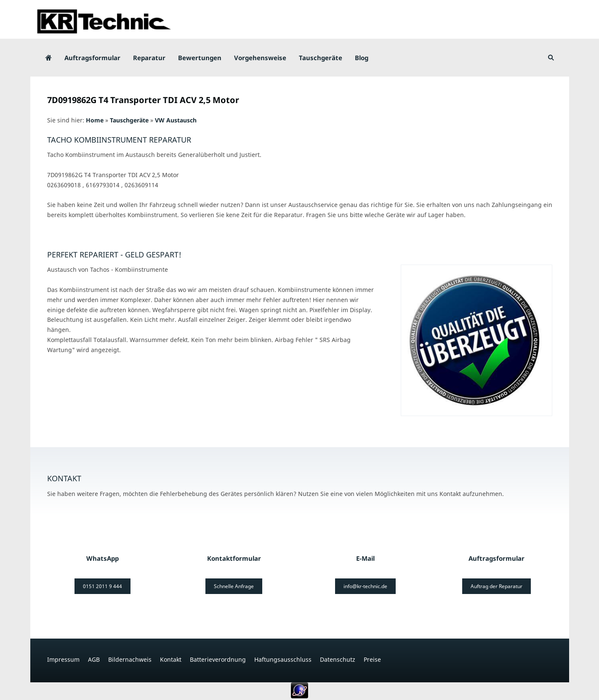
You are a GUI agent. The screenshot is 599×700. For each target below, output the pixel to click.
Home (95, 120)
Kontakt (171, 659)
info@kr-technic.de (365, 586)
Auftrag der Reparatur (497, 586)
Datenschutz (338, 659)
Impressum (63, 659)
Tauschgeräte (129, 120)
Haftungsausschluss (283, 659)
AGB (94, 659)
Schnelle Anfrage (234, 586)
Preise (372, 659)
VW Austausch (176, 120)
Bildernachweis (130, 659)
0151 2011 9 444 (102, 586)
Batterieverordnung (218, 659)
